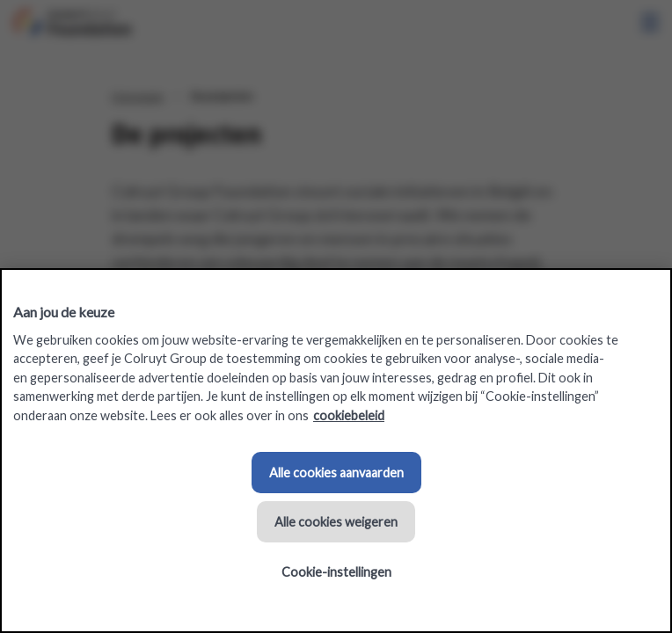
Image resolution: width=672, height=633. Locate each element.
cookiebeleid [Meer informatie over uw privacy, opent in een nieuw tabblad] (349, 415)
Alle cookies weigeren (336, 522)
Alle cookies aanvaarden (336, 473)
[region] (336, 451)
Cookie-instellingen (336, 572)
